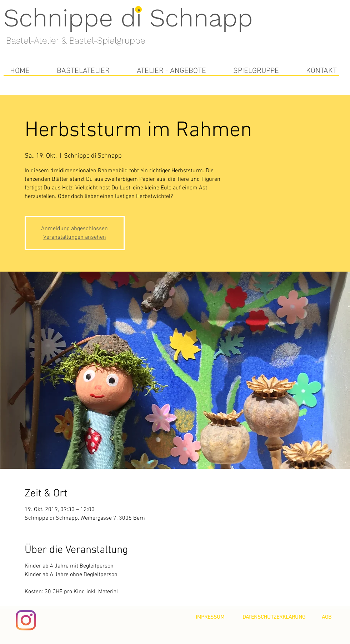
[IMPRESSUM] (210, 617)
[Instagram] (26, 620)
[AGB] (327, 617)
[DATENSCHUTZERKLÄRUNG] (274, 617)
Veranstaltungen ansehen (75, 237)
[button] (83, 71)
